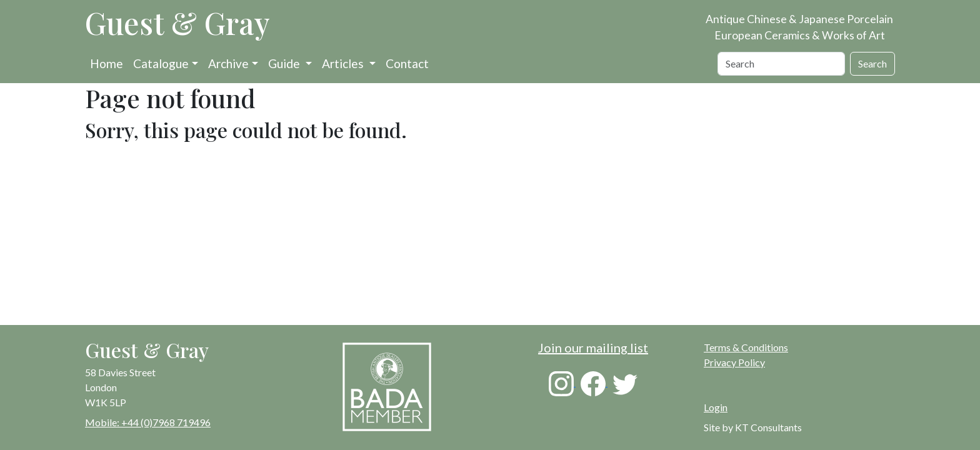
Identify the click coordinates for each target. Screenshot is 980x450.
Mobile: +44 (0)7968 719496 (148, 422)
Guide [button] (285, 63)
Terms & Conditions (746, 347)
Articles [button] (344, 63)
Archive (228, 63)
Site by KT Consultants (753, 427)
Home (107, 63)
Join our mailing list (593, 347)
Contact (407, 63)
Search (872, 63)
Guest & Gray (177, 22)
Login (716, 407)
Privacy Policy (734, 362)
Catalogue (161, 63)
